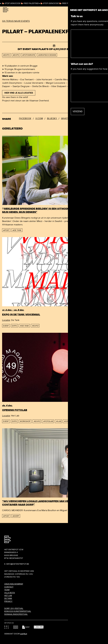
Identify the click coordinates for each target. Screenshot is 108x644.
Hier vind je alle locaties (19, 93)
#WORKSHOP (83, 421)
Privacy (8, 601)
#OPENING (69, 421)
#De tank (17, 230)
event (6, 326)
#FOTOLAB (48, 421)
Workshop (25, 421)
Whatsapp (67, 118)
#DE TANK (24, 326)
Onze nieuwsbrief (14, 584)
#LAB (58, 421)
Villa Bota (10, 593)
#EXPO (35, 326)
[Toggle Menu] (99, 10)
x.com (39, 118)
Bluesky (52, 118)
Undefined (24, 634)
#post (6, 230)
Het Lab (8, 596)
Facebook (25, 118)
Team (7, 590)
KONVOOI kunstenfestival (18, 611)
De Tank (8, 598)
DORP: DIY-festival (14, 608)
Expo (14, 326)
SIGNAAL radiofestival (16, 614)
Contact (95, 3)
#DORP (16, 516)
